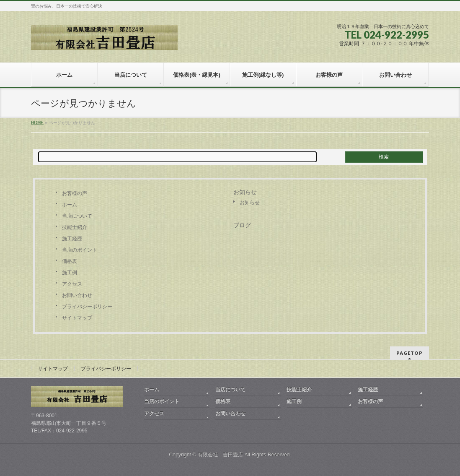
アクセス (72, 284)
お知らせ (245, 192)
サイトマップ (77, 318)
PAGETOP (410, 353)
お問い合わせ (77, 295)
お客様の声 (75, 193)
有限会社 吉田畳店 (220, 455)
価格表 (70, 261)
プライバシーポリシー (87, 307)
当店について (77, 216)
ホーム (70, 205)
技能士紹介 (75, 227)
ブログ (242, 225)
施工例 (70, 273)
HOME (37, 123)
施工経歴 (72, 239)
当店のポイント (80, 250)
